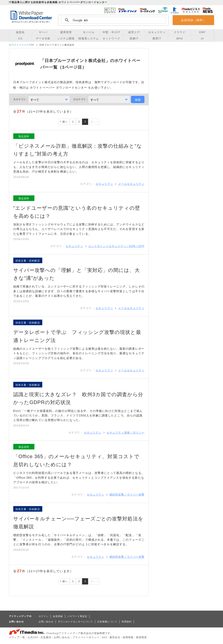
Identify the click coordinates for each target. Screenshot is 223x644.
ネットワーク (111, 38)
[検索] (113, 20)
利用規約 (127, 622)
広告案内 (46, 637)
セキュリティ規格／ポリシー (125, 433)
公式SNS (33, 637)
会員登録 (58, 616)
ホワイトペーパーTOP (22, 45)
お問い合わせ (46, 622)
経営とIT (134, 32)
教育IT (157, 38)
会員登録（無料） (193, 20)
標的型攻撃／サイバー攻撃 (127, 495)
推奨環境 (141, 637)
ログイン (44, 616)
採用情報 (128, 637)
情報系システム (88, 38)
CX (20, 38)
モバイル (89, 32)
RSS (105, 637)
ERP (202, 32)
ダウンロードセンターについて (75, 622)
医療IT (134, 38)
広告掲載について (107, 622)
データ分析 (43, 38)
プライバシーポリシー (86, 637)
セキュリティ (157, 32)
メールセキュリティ (131, 184)
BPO (180, 38)
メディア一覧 (17, 637)
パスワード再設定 (77, 616)
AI (202, 38)
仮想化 (20, 32)
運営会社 (115, 637)
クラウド (180, 32)
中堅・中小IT (111, 32)
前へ (65, 122)
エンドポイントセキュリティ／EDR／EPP (116, 246)
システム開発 (66, 38)
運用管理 (66, 32)
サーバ (43, 32)
